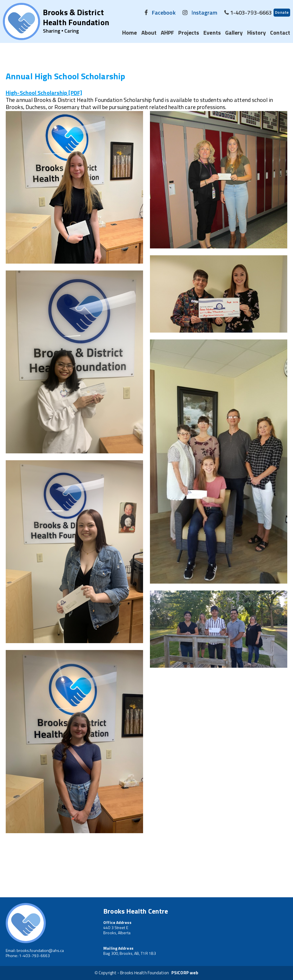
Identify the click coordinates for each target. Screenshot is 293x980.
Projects (189, 33)
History (257, 33)
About (149, 33)
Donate (282, 13)
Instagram (204, 13)
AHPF (167, 33)
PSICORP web (185, 973)
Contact (280, 33)
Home (129, 33)
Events (212, 33)
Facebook (164, 13)
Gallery (234, 33)
